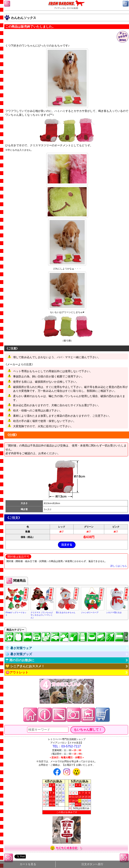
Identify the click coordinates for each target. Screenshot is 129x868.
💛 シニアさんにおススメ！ (25, 666)
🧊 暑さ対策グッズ (19, 654)
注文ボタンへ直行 (92, 864)
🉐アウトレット (17, 672)
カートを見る (28, 864)
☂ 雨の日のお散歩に (20, 660)
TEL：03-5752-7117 (67, 746)
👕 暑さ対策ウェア (19, 648)
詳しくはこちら (119, 566)
